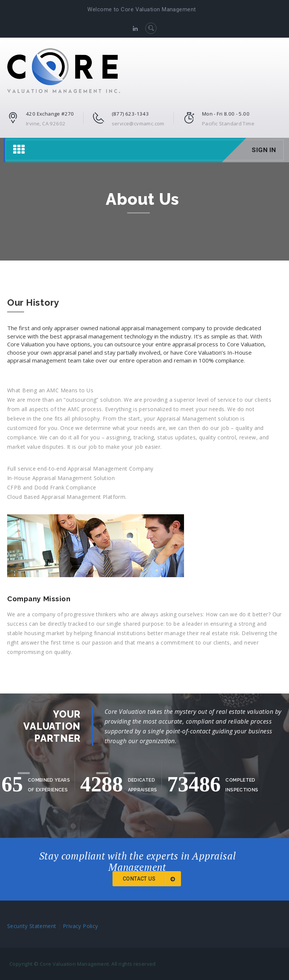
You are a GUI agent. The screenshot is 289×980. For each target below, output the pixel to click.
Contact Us (150, 879)
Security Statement (32, 926)
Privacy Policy (81, 926)
